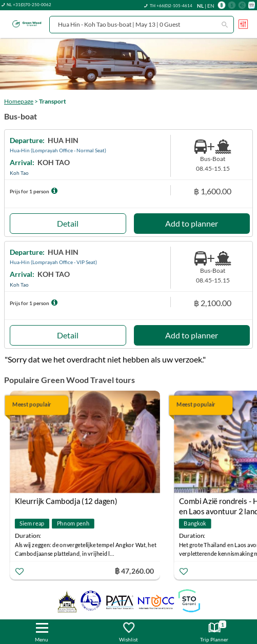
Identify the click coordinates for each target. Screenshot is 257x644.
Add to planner (192, 223)
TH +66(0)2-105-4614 (171, 6)
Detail (68, 223)
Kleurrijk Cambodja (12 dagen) (66, 501)
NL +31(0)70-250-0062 (29, 5)
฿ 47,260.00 (134, 570)
